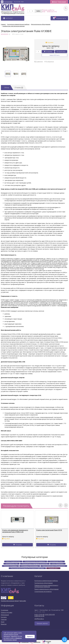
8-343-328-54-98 (50, 614)
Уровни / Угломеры (10, 566)
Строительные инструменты (43, 592)
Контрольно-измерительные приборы (46, 581)
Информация (5, 615)
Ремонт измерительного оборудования (46, 589)
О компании (4, 610)
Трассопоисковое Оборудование (54, 566)
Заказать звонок (42, 623)
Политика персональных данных (10, 601)
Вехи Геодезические (13, 561)
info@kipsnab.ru (39, 619)
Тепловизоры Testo (56, 561)
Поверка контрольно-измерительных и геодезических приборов (46, 586)
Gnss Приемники (58, 564)
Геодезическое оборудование (44, 583)
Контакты (4, 617)
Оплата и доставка (7, 612)
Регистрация (62, 2)
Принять (30, 637)
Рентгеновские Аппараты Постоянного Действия (27, 568)
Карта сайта (23, 601)
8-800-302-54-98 (39, 616)
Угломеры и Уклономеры (30, 566)
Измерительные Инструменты (35, 561)
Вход (55, 2)
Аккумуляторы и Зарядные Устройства (35, 564)
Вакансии (4, 624)
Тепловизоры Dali (12, 564)
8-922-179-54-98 (39, 614)
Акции (3, 622)
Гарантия (4, 619)
